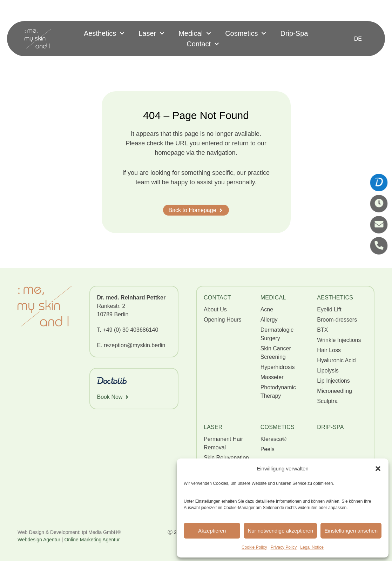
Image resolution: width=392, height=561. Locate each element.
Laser (151, 33)
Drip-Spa (294, 33)
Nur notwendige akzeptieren (280, 531)
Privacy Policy (284, 547)
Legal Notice (312, 547)
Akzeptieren (212, 531)
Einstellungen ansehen (351, 531)
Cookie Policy (254, 547)
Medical (195, 33)
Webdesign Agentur (39, 540)
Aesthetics (104, 33)
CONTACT (217, 298)
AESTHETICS (335, 298)
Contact (203, 44)
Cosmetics (246, 33)
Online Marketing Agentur (93, 540)
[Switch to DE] (358, 39)
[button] (378, 469)
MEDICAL (273, 298)
